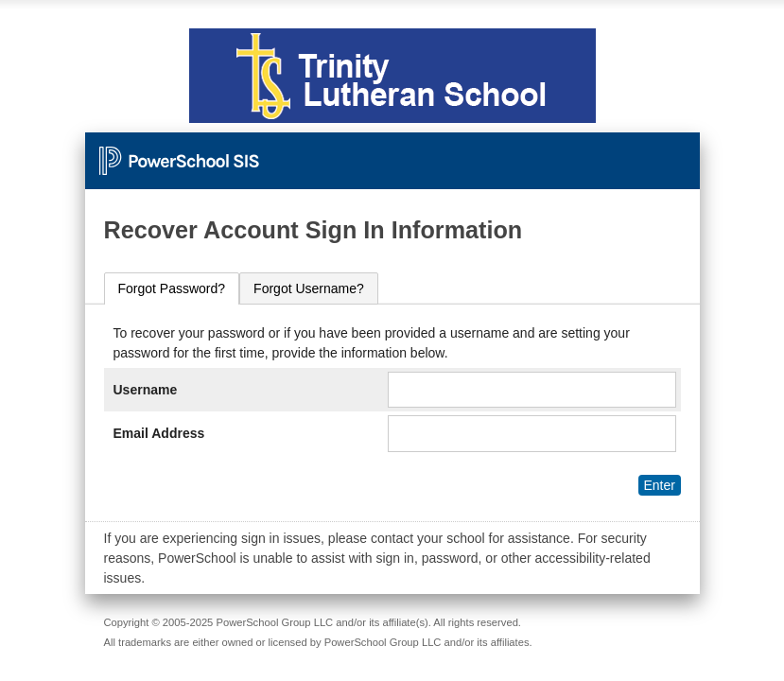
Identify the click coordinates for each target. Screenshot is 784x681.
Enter (659, 485)
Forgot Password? (172, 288)
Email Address (159, 433)
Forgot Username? (309, 288)
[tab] (172, 289)
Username (146, 390)
